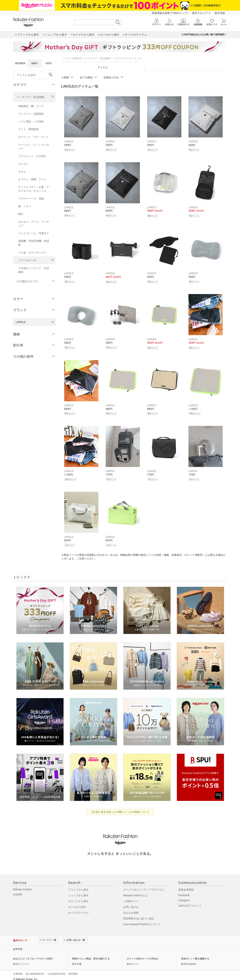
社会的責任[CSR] (56, 970)
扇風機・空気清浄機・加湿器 (34, 243)
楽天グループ (200, 13)
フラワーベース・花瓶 (31, 199)
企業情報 (18, 970)
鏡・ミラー (25, 206)
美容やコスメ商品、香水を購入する (91, 955)
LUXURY (18, 891)
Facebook (184, 891)
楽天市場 (220, 13)
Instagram (184, 897)
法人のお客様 (131, 909)
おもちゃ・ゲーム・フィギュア (34, 224)
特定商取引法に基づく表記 (139, 915)
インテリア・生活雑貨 (30, 97)
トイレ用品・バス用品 (31, 122)
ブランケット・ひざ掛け (32, 156)
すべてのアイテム (79, 909)
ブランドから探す (79, 886)
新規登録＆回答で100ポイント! (170, 13)
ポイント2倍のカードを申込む (143, 955)
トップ (65, 58)
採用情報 (73, 970)
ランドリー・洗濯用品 (31, 114)
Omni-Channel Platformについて (142, 921)
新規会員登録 (186, 886)
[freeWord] (34, 75)
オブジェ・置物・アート (32, 179)
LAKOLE (76, 58)
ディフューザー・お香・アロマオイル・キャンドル (34, 189)
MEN (34, 63)
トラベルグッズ (27, 260)
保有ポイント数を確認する (195, 955)
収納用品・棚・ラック (31, 106)
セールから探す (77, 903)
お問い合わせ (131, 903)
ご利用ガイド (131, 897)
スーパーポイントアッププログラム (144, 886)
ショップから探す (79, 892)
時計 (21, 214)
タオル (22, 172)
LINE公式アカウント (190, 902)
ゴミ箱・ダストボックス (32, 253)
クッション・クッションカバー (34, 147)
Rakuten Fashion (23, 886)
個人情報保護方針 (35, 970)
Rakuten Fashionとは (135, 892)
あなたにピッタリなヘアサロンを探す (33, 955)
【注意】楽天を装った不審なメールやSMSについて (120, 808)
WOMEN (20, 63)
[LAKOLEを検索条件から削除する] (53, 322)
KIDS (49, 63)
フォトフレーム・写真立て (34, 233)
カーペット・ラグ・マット (34, 137)
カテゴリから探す (79, 897)
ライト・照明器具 (28, 129)
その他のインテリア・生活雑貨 (34, 270)
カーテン (23, 164)
